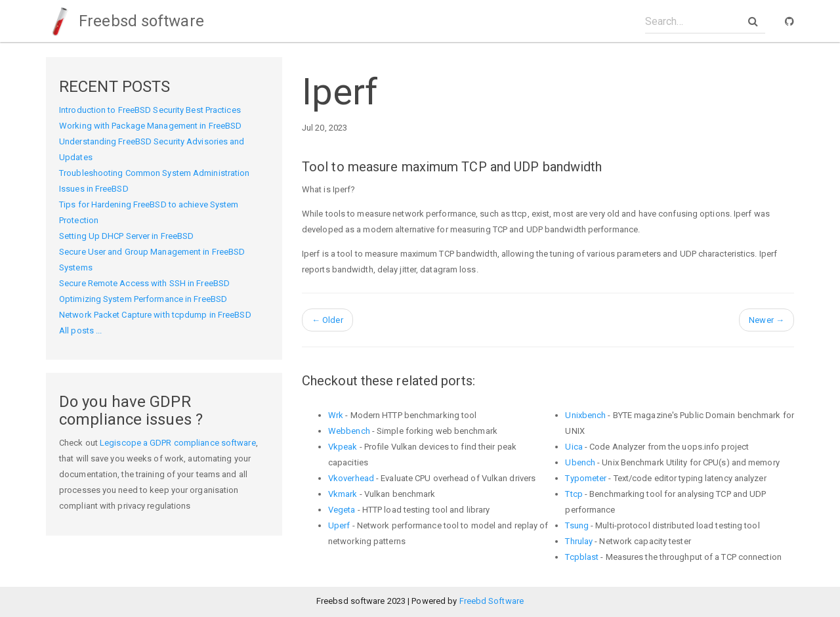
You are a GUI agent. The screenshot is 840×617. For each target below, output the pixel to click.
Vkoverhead (351, 478)
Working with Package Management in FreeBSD (150, 126)
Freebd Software (492, 601)
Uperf (339, 525)
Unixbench (585, 415)
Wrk (336, 415)
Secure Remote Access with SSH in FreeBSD (144, 283)
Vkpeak (343, 447)
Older (327, 320)
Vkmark (343, 494)
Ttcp (574, 494)
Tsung (577, 525)
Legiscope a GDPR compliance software (178, 443)
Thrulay (579, 541)
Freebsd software (125, 21)
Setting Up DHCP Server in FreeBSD (126, 236)
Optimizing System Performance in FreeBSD (143, 299)
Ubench (580, 462)
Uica (574, 447)
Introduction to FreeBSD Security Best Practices (150, 110)
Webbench (349, 431)
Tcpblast (582, 557)
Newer (766, 320)
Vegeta (342, 510)
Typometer (586, 478)
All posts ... (80, 330)
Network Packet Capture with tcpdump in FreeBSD (155, 315)
